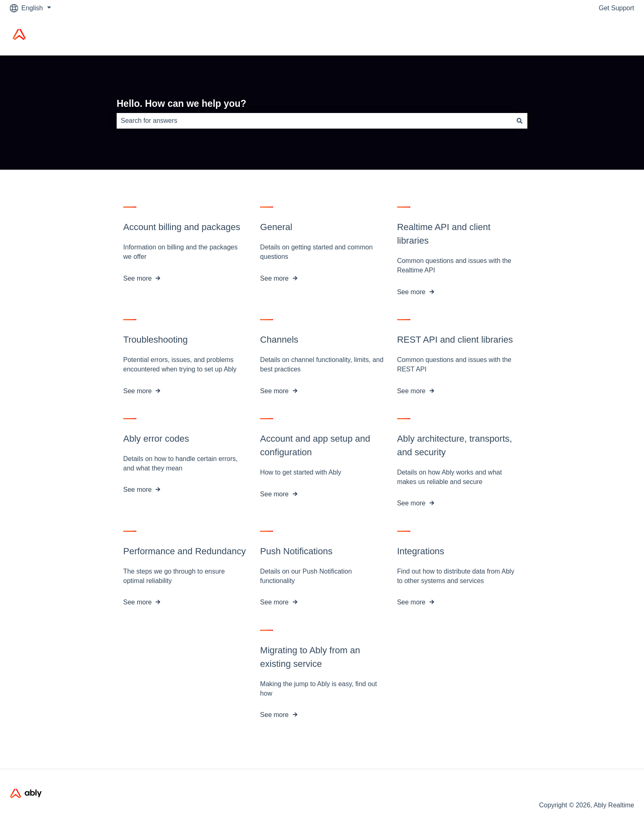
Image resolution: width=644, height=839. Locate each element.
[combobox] (314, 121)
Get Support (616, 8)
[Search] (520, 121)
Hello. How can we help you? (182, 104)
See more (137, 278)
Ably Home (610, 36)
